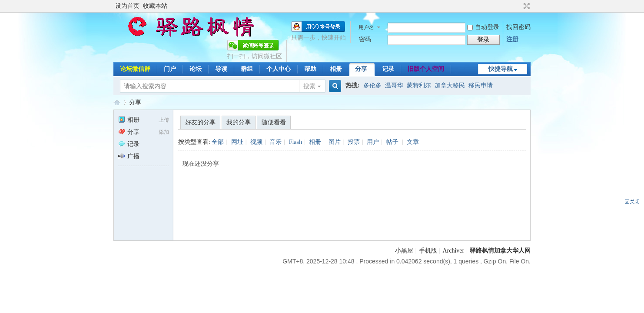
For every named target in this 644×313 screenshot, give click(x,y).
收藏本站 (155, 6)
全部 (218, 142)
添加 (164, 132)
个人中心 (279, 69)
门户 (170, 69)
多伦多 (372, 85)
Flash (295, 142)
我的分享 (239, 122)
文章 (413, 142)
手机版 (428, 251)
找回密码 (518, 27)
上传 (164, 120)
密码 (365, 39)
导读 (221, 69)
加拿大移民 (450, 85)
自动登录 (483, 27)
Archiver (453, 251)
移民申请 (481, 85)
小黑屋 (404, 251)
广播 (129, 156)
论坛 (196, 69)
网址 (237, 142)
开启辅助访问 (518, 6)
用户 (373, 142)
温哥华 (394, 85)
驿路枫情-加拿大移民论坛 (117, 102)
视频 (256, 142)
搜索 (309, 86)
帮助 (310, 69)
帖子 (392, 142)
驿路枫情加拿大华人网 (500, 251)
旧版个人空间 (426, 69)
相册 (336, 69)
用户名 (366, 27)
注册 (512, 39)
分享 (361, 69)
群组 (247, 69)
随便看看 (274, 122)
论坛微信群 (135, 69)
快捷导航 (501, 69)
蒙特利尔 (419, 85)
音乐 (276, 142)
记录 (388, 69)
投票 (354, 142)
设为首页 (127, 6)
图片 (335, 142)
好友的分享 (200, 122)
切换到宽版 (526, 6)
